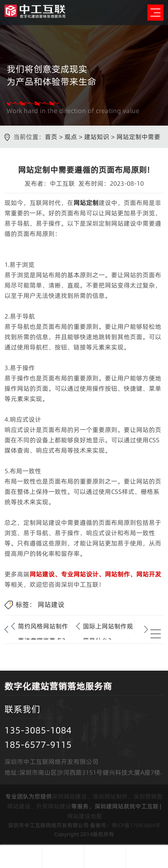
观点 (71, 137)
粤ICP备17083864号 (136, 825)
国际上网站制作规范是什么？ (108, 628)
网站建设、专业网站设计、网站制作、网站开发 (95, 574)
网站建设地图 (85, 816)
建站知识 (97, 137)
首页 (51, 137)
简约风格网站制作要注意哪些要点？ (43, 628)
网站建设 (51, 604)
